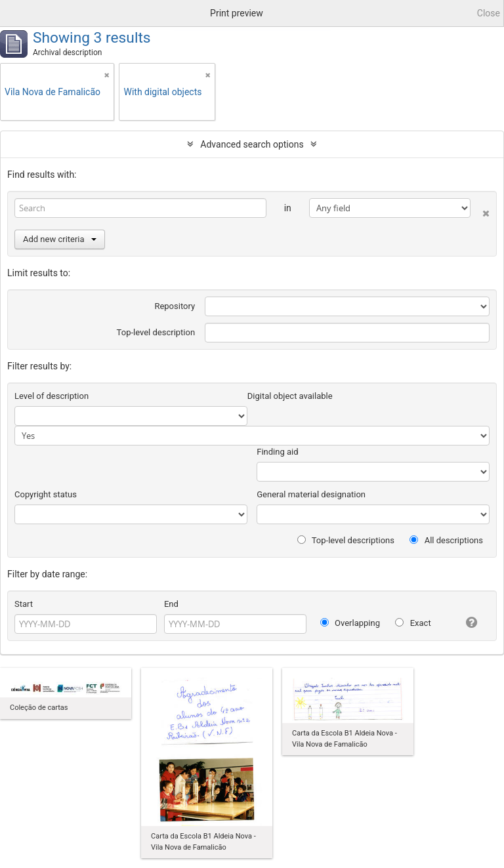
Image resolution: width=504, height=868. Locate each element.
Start (24, 604)
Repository (175, 306)
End (171, 604)
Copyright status (46, 494)
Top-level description (156, 332)
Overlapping (350, 623)
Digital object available (290, 396)
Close (489, 13)
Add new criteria (60, 239)
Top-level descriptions (346, 540)
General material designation (311, 494)
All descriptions (446, 540)
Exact (413, 623)
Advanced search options (252, 144)
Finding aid (277, 452)
